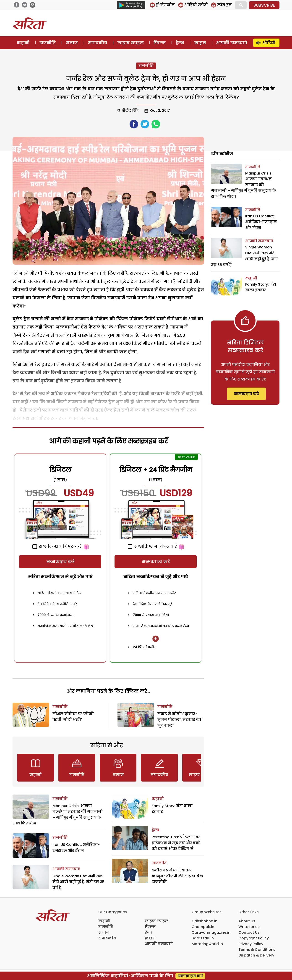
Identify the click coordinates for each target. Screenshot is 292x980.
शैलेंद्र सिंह (130, 111)
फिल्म (160, 43)
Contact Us (249, 932)
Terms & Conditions (257, 950)
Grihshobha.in (205, 921)
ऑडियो (269, 43)
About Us (247, 921)
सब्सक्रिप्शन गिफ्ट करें (57, 546)
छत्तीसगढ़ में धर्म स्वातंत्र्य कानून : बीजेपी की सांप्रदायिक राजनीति (177, 876)
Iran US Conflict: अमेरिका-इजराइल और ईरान (261, 222)
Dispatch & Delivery (256, 955)
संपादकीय (98, 43)
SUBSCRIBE (264, 5)
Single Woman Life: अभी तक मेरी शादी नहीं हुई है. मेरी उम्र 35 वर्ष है (78, 882)
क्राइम (200, 43)
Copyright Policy (254, 938)
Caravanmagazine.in (211, 932)
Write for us (249, 927)
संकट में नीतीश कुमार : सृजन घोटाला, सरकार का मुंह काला (179, 720)
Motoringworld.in (207, 944)
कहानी (23, 43)
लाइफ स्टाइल (130, 43)
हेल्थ (180, 43)
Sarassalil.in (203, 938)
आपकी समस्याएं (232, 43)
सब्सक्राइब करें (60, 562)
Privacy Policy (251, 944)
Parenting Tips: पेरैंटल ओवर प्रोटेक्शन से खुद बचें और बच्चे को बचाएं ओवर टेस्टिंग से (176, 843)
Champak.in (203, 927)
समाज (72, 43)
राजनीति (48, 43)
